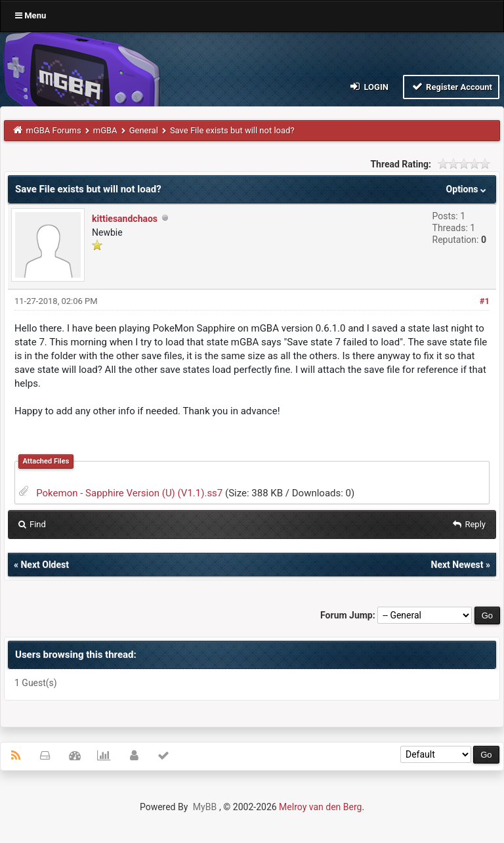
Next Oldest (45, 565)
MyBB (205, 807)
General (144, 130)
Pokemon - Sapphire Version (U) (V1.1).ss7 (129, 493)
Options (468, 189)
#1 (485, 301)
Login (368, 86)
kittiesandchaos (125, 219)
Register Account (451, 86)
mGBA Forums (54, 130)
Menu (31, 15)
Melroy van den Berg (320, 807)
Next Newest (457, 565)
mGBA (105, 130)
